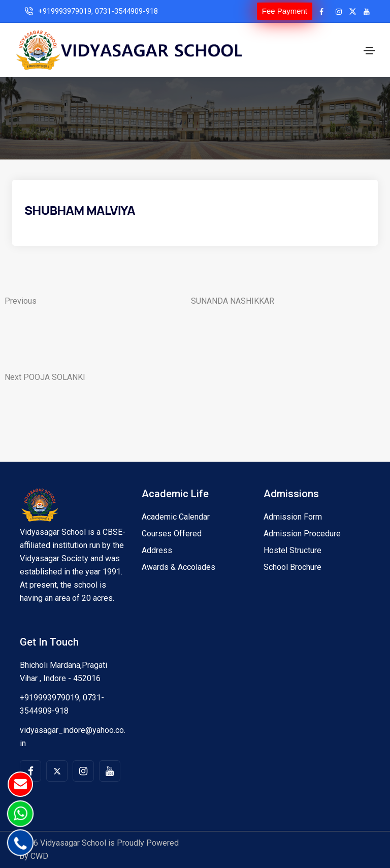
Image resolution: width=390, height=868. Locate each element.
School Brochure (292, 567)
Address (157, 550)
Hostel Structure (292, 550)
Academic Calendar (176, 517)
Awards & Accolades (178, 567)
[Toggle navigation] (369, 51)
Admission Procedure (302, 534)
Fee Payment (285, 11)
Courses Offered (172, 534)
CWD (39, 856)
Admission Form (293, 517)
